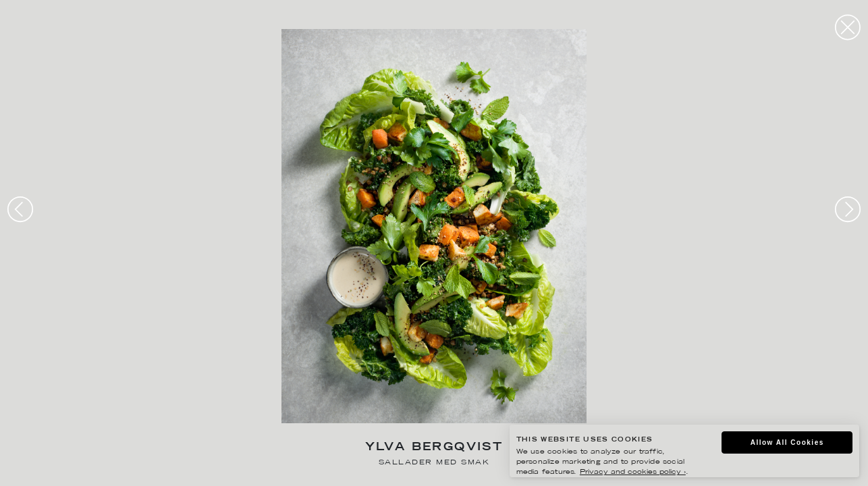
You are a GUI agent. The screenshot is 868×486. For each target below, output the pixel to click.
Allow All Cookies (787, 442)
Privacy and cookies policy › (633, 472)
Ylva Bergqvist (434, 448)
